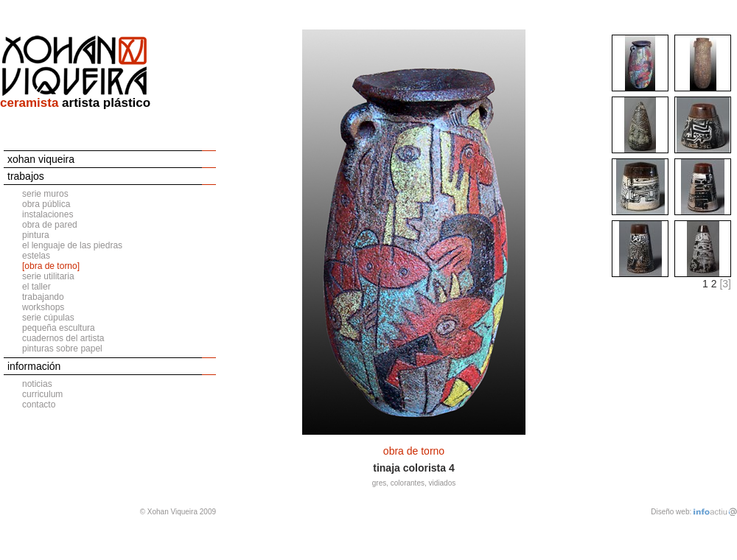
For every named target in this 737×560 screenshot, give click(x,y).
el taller (36, 287)
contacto (39, 405)
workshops (43, 307)
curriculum (42, 394)
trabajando (43, 297)
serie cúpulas (48, 318)
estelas (36, 256)
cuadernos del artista (63, 338)
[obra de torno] (51, 266)
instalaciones (48, 214)
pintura (36, 235)
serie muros (45, 194)
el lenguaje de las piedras (72, 245)
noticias (37, 384)
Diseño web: (671, 512)
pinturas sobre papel (62, 349)
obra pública (46, 204)
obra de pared (50, 225)
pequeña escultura (59, 328)
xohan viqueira (41, 159)
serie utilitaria (48, 276)
